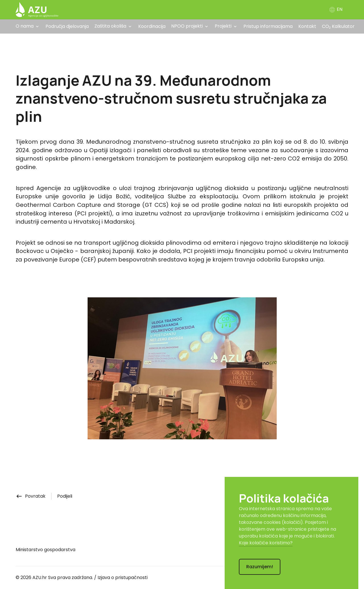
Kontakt (307, 26)
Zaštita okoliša (110, 26)
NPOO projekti (187, 26)
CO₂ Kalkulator (338, 26)
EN (336, 9)
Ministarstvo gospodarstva (45, 550)
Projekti (223, 26)
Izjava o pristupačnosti (123, 577)
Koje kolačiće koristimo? (266, 543)
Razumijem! (260, 567)
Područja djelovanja (67, 26)
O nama (25, 26)
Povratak (31, 496)
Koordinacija (152, 26)
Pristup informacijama (268, 26)
